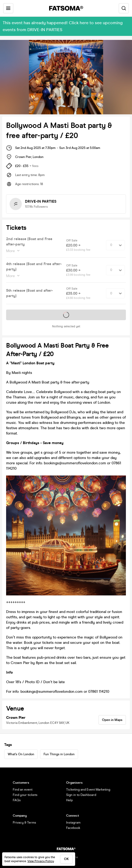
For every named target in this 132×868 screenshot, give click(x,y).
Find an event (23, 790)
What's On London (21, 754)
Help (69, 800)
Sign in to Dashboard (81, 795)
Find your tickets (25, 795)
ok (66, 859)
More (11, 251)
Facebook (73, 828)
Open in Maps (112, 720)
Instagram (73, 823)
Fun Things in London (59, 754)
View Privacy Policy (41, 861)
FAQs (17, 800)
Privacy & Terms (24, 823)
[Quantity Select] (115, 245)
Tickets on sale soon (66, 315)
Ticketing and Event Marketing (88, 790)
